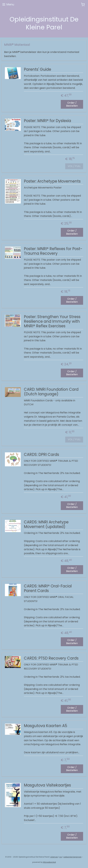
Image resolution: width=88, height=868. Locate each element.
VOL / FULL (74, 166)
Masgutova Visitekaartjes (47, 785)
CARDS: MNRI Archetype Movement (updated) (46, 525)
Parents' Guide (38, 70)
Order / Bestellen (72, 104)
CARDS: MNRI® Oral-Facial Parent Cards (48, 589)
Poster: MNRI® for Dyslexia (47, 121)
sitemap (54, 857)
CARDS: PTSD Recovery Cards (51, 658)
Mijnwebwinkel (49, 862)
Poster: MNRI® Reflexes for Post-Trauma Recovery (53, 251)
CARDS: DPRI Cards (41, 455)
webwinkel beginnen (72, 857)
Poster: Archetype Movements (52, 181)
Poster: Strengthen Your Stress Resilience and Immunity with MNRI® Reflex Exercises (52, 322)
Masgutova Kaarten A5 (46, 726)
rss (61, 857)
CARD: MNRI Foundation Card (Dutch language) (51, 392)
